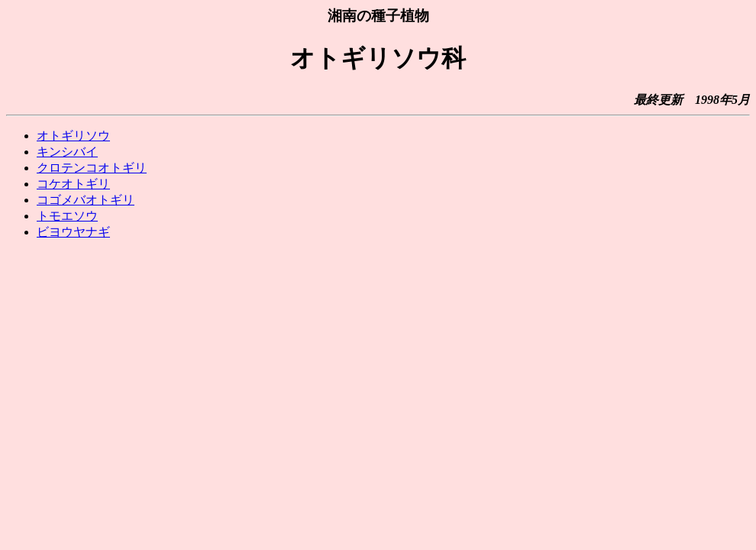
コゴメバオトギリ (86, 200)
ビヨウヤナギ (73, 232)
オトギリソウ (73, 136)
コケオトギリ (73, 184)
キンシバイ (67, 152)
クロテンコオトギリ (92, 168)
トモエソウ (67, 216)
